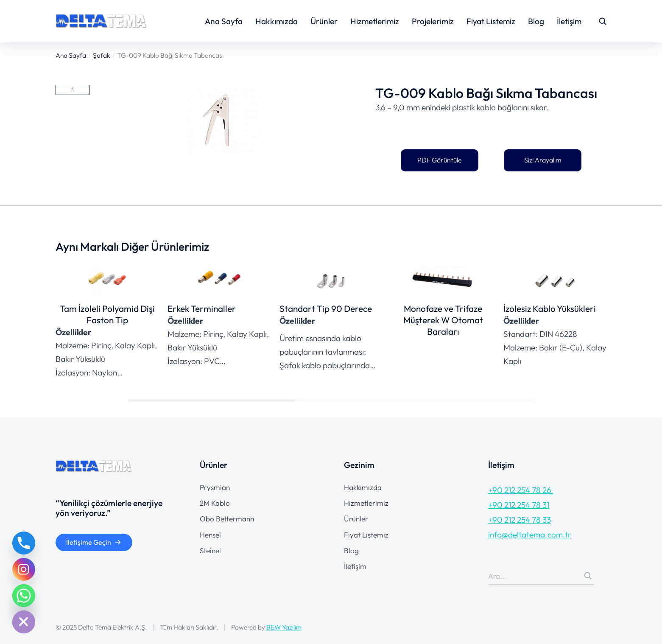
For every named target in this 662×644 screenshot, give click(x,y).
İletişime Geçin (94, 542)
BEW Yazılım (284, 627)
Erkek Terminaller (202, 308)
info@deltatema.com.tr (530, 535)
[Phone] (24, 543)
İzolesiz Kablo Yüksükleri (550, 308)
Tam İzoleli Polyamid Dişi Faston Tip (107, 314)
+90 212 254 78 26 (521, 490)
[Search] (588, 576)
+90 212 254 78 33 (520, 520)
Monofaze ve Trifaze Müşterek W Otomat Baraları (443, 320)
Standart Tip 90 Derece (326, 308)
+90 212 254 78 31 (519, 505)
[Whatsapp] (24, 596)
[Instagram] (24, 569)
